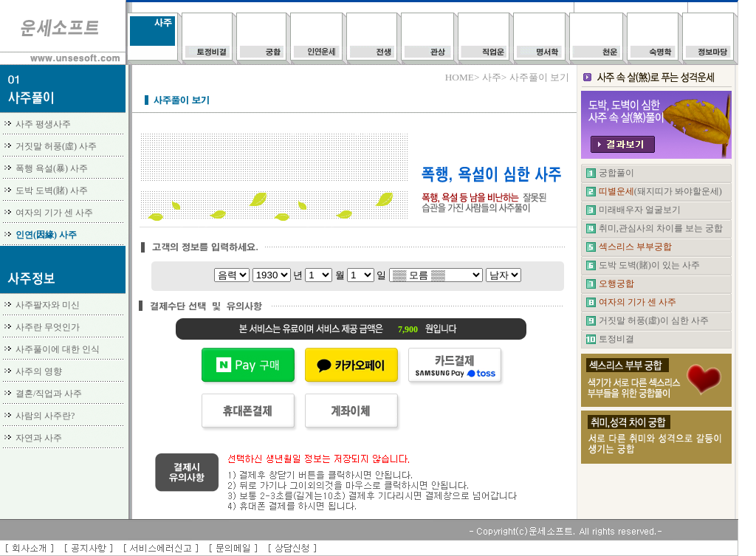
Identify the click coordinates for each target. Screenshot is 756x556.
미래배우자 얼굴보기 (640, 210)
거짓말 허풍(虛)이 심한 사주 (654, 320)
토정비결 (616, 339)
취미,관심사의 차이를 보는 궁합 (661, 228)
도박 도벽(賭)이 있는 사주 (649, 265)
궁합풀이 (616, 173)
